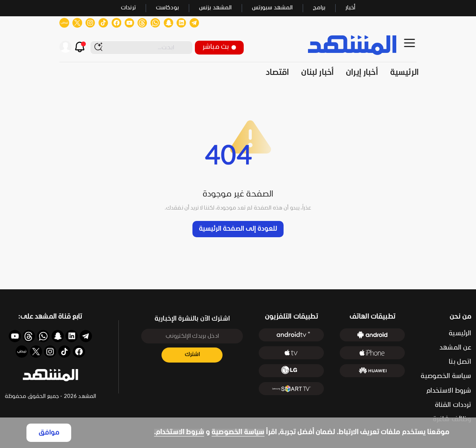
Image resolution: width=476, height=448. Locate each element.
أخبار (350, 8)
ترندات (128, 8)
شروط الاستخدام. (179, 432)
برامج (319, 8)
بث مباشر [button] (219, 47)
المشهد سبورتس (272, 8)
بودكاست (167, 8)
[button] (50, 375)
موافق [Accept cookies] (49, 433)
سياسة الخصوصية (238, 432)
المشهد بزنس (215, 8)
